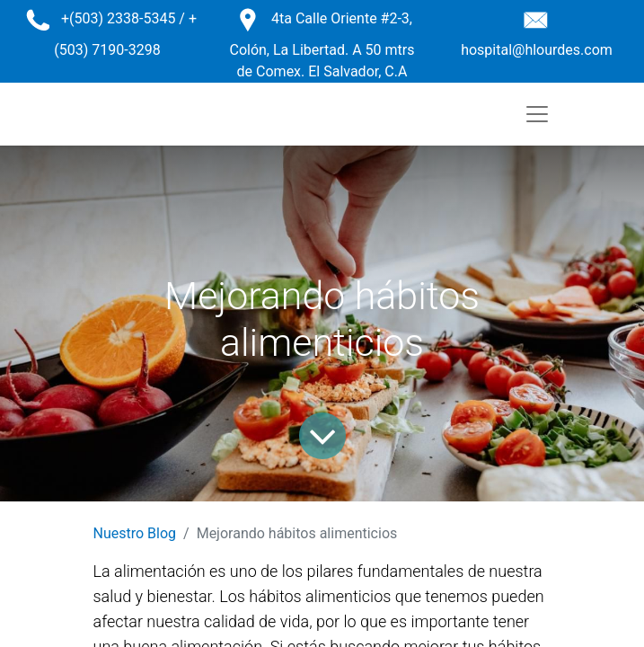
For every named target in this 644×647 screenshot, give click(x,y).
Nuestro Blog (135, 533)
